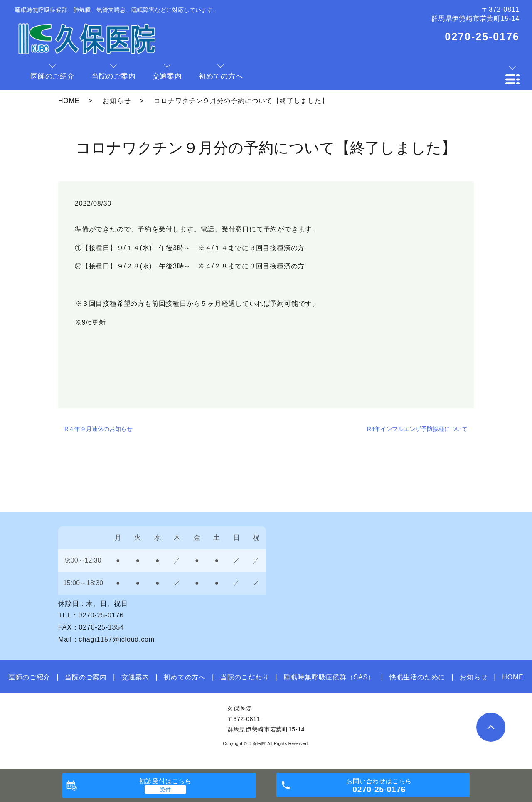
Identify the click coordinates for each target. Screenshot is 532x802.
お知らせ (117, 101)
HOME (69, 101)
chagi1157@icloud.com (117, 639)
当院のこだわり (245, 677)
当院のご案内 (86, 677)
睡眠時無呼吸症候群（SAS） (329, 677)
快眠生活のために (417, 677)
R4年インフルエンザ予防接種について (417, 429)
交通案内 (135, 677)
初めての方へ (185, 677)
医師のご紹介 (29, 677)
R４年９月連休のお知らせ (99, 429)
